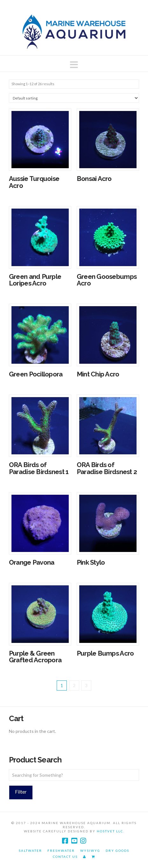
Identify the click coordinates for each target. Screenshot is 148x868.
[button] (74, 65)
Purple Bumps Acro (105, 653)
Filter (21, 792)
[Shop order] (74, 98)
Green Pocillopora (36, 374)
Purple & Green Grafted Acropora (35, 657)
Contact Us (65, 857)
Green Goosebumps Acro (107, 280)
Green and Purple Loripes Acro (35, 280)
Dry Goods (117, 851)
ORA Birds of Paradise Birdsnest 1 (39, 468)
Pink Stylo (91, 562)
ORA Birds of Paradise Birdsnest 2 (107, 468)
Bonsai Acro (94, 179)
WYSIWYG (90, 851)
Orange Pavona (32, 562)
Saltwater (30, 851)
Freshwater (61, 851)
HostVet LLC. (111, 831)
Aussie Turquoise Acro (34, 182)
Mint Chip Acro (98, 374)
